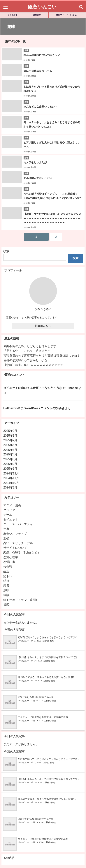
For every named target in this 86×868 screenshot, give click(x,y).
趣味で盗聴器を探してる (38, 71)
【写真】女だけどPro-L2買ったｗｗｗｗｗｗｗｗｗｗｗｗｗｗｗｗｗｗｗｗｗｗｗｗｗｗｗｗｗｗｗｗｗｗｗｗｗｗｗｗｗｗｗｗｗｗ (52, 218)
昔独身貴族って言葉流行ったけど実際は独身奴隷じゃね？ (42, 355)
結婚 (6, 581)
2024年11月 (11, 478)
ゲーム (8, 515)
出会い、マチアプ (15, 534)
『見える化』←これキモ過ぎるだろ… (28, 351)
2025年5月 (10, 450)
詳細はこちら (43, 326)
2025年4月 (10, 454)
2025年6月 (10, 445)
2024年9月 (10, 487)
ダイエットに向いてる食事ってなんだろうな (33, 388)
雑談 (6, 595)
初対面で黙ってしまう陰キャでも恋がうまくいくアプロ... (49, 637)
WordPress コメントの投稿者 (44, 408)
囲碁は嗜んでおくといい (38, 178)
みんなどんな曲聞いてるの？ (40, 107)
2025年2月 (10, 464)
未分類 (8, 567)
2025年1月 (10, 469)
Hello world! (12, 408)
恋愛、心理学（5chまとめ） (22, 552)
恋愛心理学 (11, 557)
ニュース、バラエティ (18, 524)
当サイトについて (15, 548)
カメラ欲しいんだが (35, 162)
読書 (6, 586)
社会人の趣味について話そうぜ (42, 55)
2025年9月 (10, 431)
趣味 (6, 590)
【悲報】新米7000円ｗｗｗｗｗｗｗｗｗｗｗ (33, 365)
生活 (6, 571)
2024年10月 (11, 483)
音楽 (6, 604)
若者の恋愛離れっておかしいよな (25, 360)
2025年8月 (10, 435)
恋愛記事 (37, 15)
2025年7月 (10, 440)
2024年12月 (11, 473)
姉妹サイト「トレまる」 (67, 15)
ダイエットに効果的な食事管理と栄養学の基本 (43, 717)
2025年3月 (10, 459)
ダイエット (13, 15)
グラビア (9, 510)
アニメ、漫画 (12, 505)
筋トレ (8, 576)
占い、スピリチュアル (18, 543)
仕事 (6, 529)
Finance (72, 388)
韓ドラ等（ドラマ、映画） (21, 600)
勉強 (6, 538)
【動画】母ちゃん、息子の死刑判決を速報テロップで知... (49, 657)
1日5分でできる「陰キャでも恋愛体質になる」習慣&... (47, 677)
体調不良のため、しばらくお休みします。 (31, 346)
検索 (6, 251)
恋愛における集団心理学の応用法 (36, 697)
